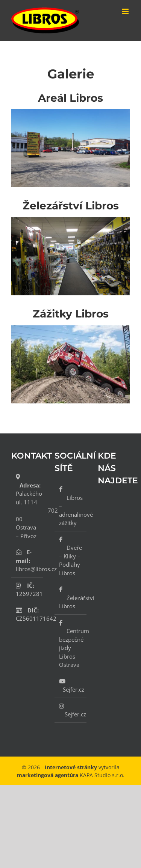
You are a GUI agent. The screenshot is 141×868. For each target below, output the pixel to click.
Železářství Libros (71, 206)
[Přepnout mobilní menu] (126, 11)
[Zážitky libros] (70, 328)
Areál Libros (70, 98)
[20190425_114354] (70, 112)
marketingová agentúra (48, 775)
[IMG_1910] (70, 220)
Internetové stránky (71, 767)
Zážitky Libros (71, 314)
